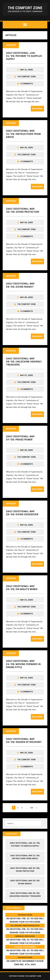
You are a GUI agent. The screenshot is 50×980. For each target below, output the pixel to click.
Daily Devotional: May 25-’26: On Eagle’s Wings (22, 588)
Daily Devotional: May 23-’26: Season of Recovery (24, 741)
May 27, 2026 (26, 375)
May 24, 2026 (27, 600)
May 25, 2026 (26, 525)
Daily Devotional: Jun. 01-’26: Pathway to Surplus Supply (24, 56)
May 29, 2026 (26, 222)
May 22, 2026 (26, 753)
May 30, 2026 (26, 148)
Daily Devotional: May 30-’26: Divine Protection (23, 210)
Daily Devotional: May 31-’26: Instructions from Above (23, 134)
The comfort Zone (26, 77)
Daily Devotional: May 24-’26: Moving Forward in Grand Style (23, 664)
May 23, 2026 (26, 678)
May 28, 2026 (26, 297)
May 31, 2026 (27, 70)
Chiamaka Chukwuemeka (25, 947)
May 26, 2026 (26, 450)
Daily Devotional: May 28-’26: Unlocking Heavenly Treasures (24, 362)
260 (32, 808)
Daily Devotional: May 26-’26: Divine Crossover (22, 513)
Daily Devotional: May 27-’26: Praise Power (20, 438)
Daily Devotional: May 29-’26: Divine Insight (20, 285)
